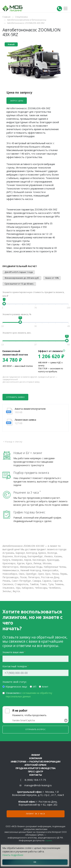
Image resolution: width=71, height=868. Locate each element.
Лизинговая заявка (25, 420)
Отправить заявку (15, 397)
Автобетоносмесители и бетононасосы (27, 20)
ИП (35, 687)
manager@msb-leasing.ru (38, 785)
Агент (45, 687)
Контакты (35, 775)
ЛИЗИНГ (36, 755)
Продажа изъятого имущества (35, 768)
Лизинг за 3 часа (35, 814)
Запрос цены (17, 101)
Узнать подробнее (13, 855)
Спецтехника (21, 17)
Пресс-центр (35, 772)
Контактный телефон (15, 666)
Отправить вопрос (35, 729)
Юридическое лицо (16, 687)
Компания (35, 758)
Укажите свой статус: (15, 682)
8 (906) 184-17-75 (35, 780)
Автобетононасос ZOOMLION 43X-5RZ (26, 23)
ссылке (48, 840)
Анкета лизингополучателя (30, 409)
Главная (6, 17)
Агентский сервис (36, 765)
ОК (35, 862)
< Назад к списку (13, 442)
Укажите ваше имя (13, 652)
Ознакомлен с (29, 695)
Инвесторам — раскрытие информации (36, 762)
